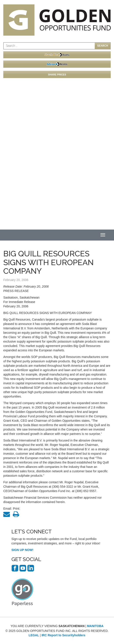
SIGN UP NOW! (22, 550)
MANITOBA (95, 626)
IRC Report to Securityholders (63, 635)
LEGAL (34, 635)
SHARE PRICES (57, 75)
